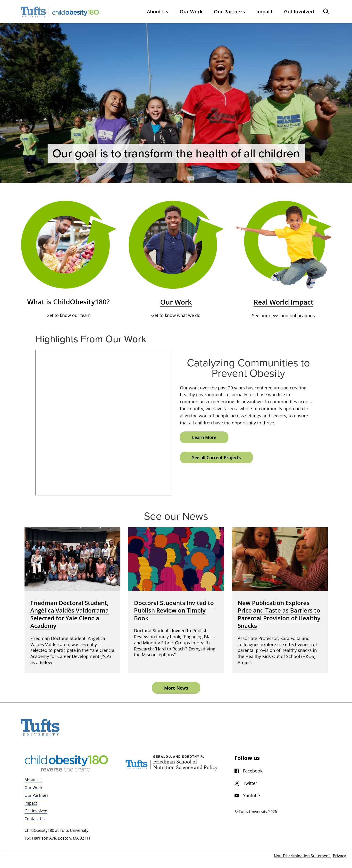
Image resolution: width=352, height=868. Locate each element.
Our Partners (37, 795)
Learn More (204, 437)
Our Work (33, 788)
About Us (34, 780)
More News (176, 688)
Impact (31, 803)
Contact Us (35, 819)
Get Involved (36, 811)
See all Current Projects (216, 457)
